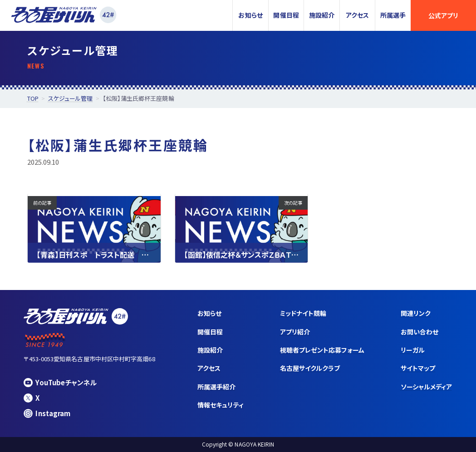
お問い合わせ (420, 332)
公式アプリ (443, 15)
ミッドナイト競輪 (303, 313)
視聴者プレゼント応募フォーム (322, 350)
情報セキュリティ (221, 405)
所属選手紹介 (216, 387)
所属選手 (393, 15)
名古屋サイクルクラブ (310, 368)
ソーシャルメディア (427, 387)
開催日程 (286, 15)
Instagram (47, 413)
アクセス (357, 15)
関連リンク (416, 313)
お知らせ (250, 15)
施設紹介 (322, 15)
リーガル (413, 350)
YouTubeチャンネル (60, 382)
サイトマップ (418, 368)
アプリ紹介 (295, 332)
